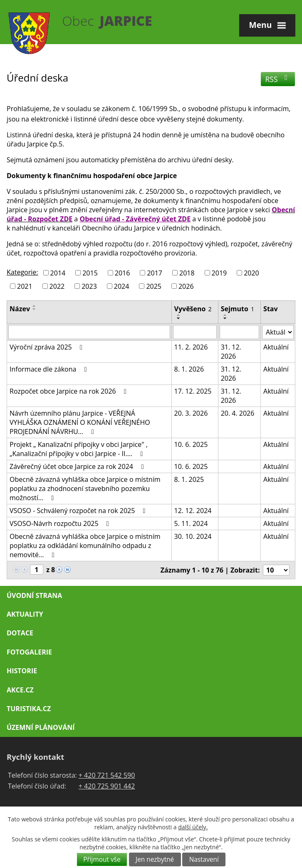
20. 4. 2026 (238, 413)
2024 (122, 286)
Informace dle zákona (50, 369)
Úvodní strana (34, 595)
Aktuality (25, 614)
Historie (22, 671)
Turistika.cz (29, 709)
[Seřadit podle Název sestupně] (35, 309)
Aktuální (276, 347)
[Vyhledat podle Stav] (278, 332)
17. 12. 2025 (193, 391)
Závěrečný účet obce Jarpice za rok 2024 (78, 466)
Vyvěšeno (193, 309)
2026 (186, 286)
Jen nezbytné (155, 859)
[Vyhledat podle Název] (89, 332)
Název (20, 309)
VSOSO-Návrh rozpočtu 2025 (61, 523)
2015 (90, 273)
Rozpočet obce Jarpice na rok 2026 (69, 391)
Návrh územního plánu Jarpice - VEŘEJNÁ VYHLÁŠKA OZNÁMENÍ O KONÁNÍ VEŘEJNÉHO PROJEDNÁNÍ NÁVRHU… (80, 422)
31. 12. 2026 (231, 352)
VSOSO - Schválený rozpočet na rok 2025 (79, 511)
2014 (58, 273)
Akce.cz (20, 690)
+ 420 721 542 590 (107, 775)
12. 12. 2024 (193, 511)
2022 (57, 286)
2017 (155, 273)
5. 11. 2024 (191, 523)
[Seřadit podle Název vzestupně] (35, 306)
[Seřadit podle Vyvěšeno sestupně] (179, 318)
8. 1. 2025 (189, 479)
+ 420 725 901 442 (107, 786)
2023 (89, 286)
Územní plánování (41, 727)
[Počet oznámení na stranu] (276, 570)
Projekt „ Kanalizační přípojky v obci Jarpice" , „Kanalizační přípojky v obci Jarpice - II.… (79, 449)
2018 (187, 273)
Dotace (20, 633)
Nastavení (204, 859)
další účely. (193, 827)
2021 (25, 286)
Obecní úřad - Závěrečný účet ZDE (135, 219)
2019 (219, 273)
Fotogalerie (29, 652)
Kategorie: (22, 272)
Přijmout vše (102, 859)
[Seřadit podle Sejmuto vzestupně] (225, 315)
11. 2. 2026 (191, 347)
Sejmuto (238, 309)
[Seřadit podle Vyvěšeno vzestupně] (179, 315)
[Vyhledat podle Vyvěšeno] (195, 332)
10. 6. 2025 (191, 444)
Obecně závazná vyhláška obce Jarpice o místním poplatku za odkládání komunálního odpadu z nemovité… (85, 546)
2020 (251, 273)
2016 (123, 273)
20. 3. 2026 (191, 413)
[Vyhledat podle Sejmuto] (239, 332)
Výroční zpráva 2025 (47, 347)
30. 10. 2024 (193, 536)
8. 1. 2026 (189, 369)
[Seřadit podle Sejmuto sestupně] (225, 318)
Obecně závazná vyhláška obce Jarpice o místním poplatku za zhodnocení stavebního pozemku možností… (85, 489)
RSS (278, 79)
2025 (154, 286)
